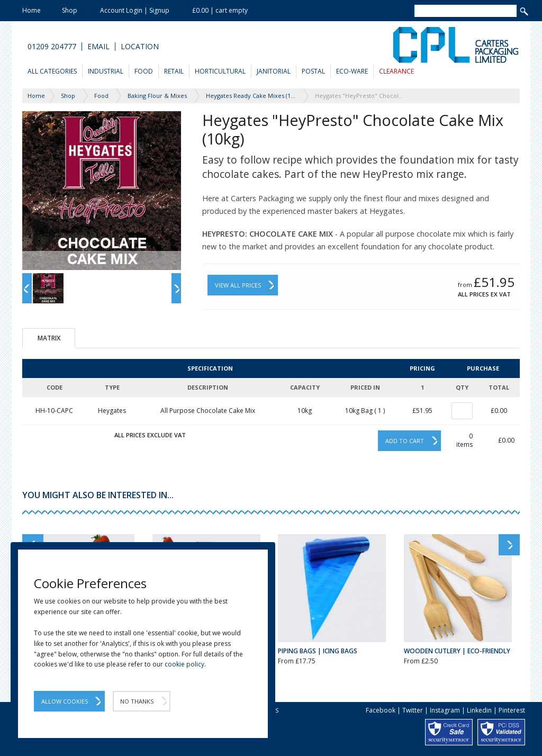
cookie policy (184, 664)
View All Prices (238, 285)
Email (98, 47)
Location (140, 47)
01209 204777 (52, 47)
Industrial (106, 71)
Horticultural (220, 71)
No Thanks (137, 701)
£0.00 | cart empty (220, 10)
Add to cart (405, 441)
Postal (313, 71)
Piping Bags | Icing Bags (318, 651)
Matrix (49, 338)
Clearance (396, 71)
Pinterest (512, 710)
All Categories (52, 71)
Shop (70, 10)
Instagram (445, 710)
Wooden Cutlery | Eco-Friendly (457, 651)
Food (144, 71)
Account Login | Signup (135, 10)
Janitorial (274, 71)
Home (31, 10)
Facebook (381, 710)
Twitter (413, 710)
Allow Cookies (65, 701)
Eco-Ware (352, 71)
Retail (174, 71)
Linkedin (479, 710)
